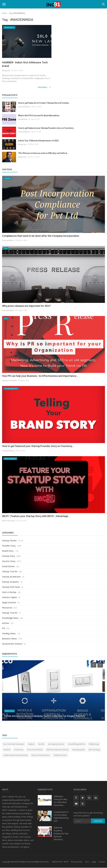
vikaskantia (22, 119)
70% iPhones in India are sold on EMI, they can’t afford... (43, 153)
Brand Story (8, 551)
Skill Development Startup (57, 750)
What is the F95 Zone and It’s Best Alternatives (39, 116)
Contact (102, 862)
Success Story (9, 561)
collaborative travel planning (16, 755)
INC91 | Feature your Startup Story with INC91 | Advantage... (36, 516)
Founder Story (9, 546)
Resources (7, 608)
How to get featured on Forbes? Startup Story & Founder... (44, 103)
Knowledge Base (10, 618)
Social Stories (8, 567)
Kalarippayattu (79, 750)
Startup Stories (9, 541)
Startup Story (8, 556)
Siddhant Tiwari (60, 755)
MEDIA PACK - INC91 (60, 862)
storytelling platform (77, 744)
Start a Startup (9, 592)
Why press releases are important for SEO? (26, 306)
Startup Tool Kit (10, 572)
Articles (6, 623)
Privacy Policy (77, 862)
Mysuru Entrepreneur (41, 755)
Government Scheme (12, 644)
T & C (87, 862)
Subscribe (98, 821)
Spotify (41, 744)
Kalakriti (7, 750)
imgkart (31, 744)
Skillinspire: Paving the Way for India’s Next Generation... (61, 801)
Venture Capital (9, 597)
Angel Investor (9, 603)
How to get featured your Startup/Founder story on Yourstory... (47, 128)
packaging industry (56, 744)
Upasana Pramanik (9, 381)
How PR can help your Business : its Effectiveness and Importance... (40, 376)
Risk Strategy (94, 750)
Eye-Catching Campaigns (14, 744)
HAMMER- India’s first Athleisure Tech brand (25, 65)
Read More (45, 88)
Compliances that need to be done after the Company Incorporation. (41, 236)
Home (5, 13)
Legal (94, 862)
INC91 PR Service (8, 521)
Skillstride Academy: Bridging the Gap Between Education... (61, 834)
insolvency (19, 750)
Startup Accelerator (11, 577)
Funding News (9, 634)
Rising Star (6, 71)
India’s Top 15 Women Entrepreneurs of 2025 (38, 141)
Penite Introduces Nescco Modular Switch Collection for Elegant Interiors (45, 716)
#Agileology (94, 744)
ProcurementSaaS (35, 750)
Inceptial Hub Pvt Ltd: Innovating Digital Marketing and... (61, 817)
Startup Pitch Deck (11, 587)
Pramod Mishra (24, 107)
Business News (9, 639)
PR (3, 628)
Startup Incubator (11, 582)
